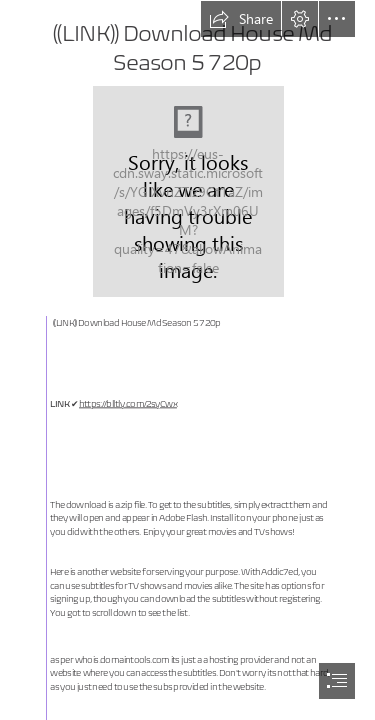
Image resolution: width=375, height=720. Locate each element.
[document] (187, 360)
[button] (241, 19)
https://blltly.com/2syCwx (128, 404)
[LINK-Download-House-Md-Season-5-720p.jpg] (187, 190)
